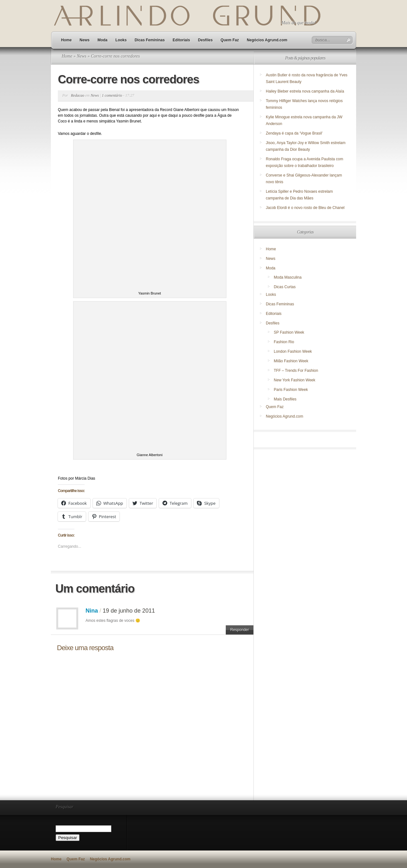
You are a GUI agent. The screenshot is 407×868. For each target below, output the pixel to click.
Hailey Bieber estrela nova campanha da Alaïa (305, 91)
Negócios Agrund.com (267, 40)
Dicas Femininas (150, 40)
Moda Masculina (288, 277)
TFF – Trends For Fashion (296, 371)
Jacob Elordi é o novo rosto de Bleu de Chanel (305, 208)
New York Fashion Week (295, 380)
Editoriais (181, 40)
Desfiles (205, 40)
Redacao (78, 95)
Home (66, 40)
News (84, 40)
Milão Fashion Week (291, 361)
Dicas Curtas (285, 287)
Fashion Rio (284, 342)
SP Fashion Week (289, 332)
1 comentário (112, 95)
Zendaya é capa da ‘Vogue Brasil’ (294, 133)
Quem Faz (230, 40)
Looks (121, 40)
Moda (103, 40)
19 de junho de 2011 (129, 611)
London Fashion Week (293, 351)
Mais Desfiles (285, 399)
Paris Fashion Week (291, 390)
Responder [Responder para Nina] (240, 630)
